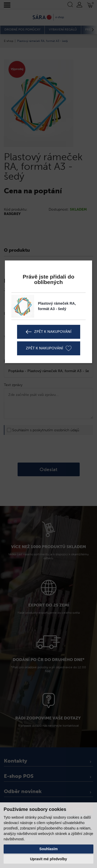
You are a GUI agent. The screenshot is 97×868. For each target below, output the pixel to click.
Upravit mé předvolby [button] (48, 859)
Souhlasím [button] (48, 849)
